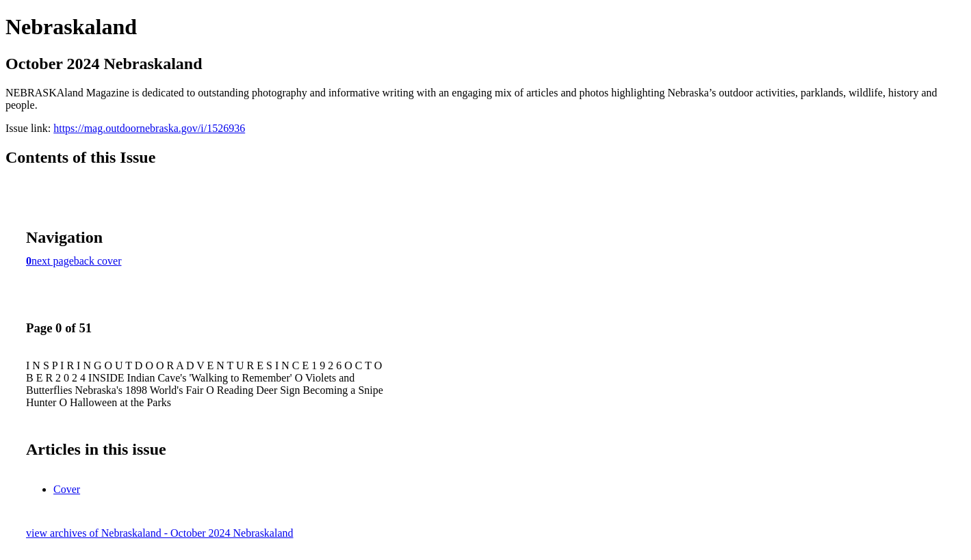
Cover (67, 489)
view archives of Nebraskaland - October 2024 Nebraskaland (160, 533)
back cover (98, 261)
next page (53, 261)
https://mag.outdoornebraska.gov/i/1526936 (149, 128)
